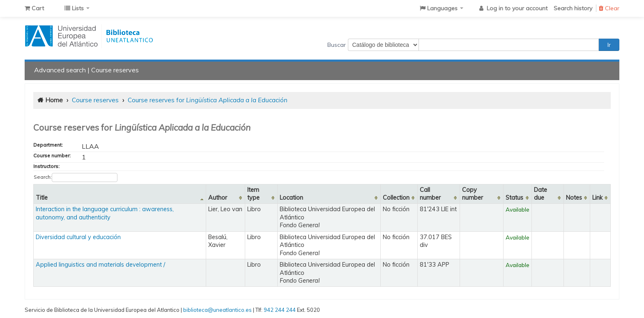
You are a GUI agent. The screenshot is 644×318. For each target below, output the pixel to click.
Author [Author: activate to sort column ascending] (218, 198)
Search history (573, 8)
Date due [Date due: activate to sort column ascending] (540, 194)
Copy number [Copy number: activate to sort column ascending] (473, 194)
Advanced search (60, 70)
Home (54, 100)
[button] (34, 8)
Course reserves (115, 70)
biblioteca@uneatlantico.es (217, 310)
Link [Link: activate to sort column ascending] (597, 198)
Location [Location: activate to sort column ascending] (291, 198)
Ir (609, 45)
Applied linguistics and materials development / (100, 265)
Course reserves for (208, 100)
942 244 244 (280, 310)
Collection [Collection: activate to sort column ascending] (396, 198)
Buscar (337, 45)
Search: (76, 177)
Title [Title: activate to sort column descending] (42, 198)
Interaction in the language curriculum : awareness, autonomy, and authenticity (105, 213)
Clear (609, 8)
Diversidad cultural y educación (78, 237)
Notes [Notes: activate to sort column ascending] (574, 198)
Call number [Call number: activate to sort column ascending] (430, 194)
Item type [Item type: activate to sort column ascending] (253, 194)
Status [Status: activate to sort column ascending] (514, 198)
